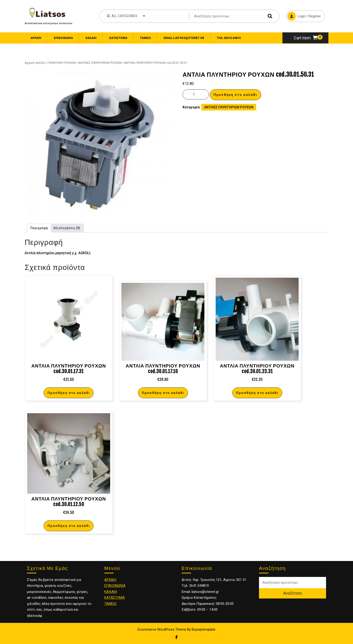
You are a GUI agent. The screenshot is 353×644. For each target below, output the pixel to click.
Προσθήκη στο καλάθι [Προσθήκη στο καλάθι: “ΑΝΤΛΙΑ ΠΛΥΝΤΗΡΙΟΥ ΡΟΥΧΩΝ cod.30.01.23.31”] (257, 393)
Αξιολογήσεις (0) (67, 228)
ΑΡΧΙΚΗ (110, 580)
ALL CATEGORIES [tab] (126, 16)
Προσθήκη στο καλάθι (235, 95)
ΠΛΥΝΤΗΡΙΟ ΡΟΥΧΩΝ (62, 63)
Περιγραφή (39, 228)
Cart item (306, 38)
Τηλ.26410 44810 (229, 38)
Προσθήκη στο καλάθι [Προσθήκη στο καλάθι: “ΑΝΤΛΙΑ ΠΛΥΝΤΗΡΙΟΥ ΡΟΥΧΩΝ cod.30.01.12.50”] (69, 526)
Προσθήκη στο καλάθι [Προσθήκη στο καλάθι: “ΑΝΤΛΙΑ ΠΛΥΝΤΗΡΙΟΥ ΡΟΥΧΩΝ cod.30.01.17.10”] (163, 393)
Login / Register (303, 15)
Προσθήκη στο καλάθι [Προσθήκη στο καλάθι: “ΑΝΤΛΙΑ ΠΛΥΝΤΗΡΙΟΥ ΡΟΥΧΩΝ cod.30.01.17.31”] (69, 393)
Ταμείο (145, 38)
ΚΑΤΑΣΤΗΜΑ (115, 598)
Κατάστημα (118, 38)
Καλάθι (91, 38)
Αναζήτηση (269, 16)
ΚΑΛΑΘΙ (111, 592)
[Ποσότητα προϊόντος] (196, 94)
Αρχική (36, 38)
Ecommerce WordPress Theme (162, 629)
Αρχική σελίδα (35, 63)
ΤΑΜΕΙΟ (110, 604)
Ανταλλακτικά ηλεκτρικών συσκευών (49, 23)
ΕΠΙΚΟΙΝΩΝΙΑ (63, 38)
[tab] (39, 228)
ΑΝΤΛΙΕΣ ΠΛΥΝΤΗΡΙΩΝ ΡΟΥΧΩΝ (100, 63)
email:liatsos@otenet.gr (184, 38)
